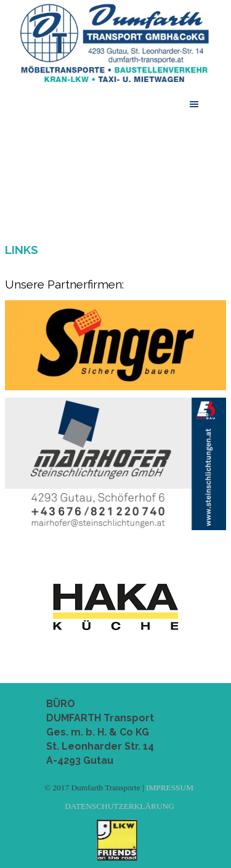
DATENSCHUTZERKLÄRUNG (120, 806)
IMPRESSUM (170, 788)
